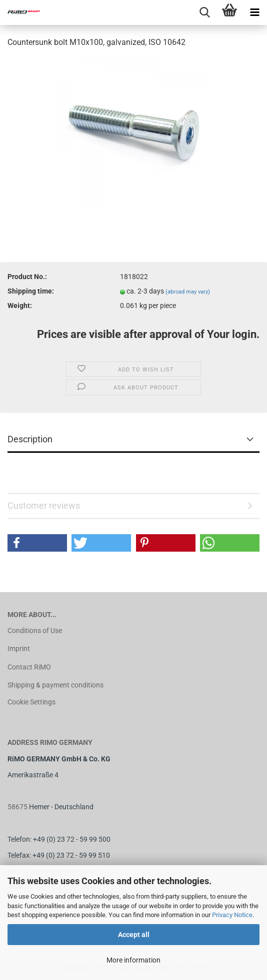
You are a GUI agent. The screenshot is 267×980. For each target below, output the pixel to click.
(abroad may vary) (188, 292)
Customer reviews (44, 505)
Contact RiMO (29, 667)
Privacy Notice (232, 915)
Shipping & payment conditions (55, 685)
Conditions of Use (35, 631)
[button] (37, 543)
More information (133, 960)
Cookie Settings (31, 702)
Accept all (134, 935)
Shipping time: (31, 291)
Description (30, 439)
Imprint (19, 649)
